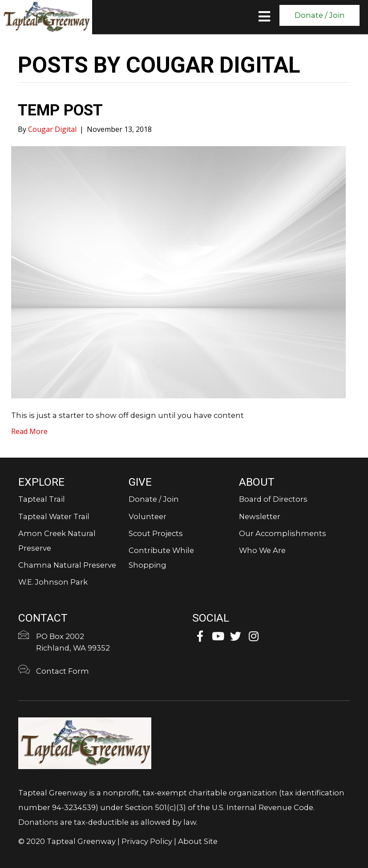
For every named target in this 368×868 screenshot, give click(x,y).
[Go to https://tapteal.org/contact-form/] (97, 672)
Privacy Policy (147, 841)
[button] (319, 15)
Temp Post (60, 110)
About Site (198, 841)
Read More (29, 431)
